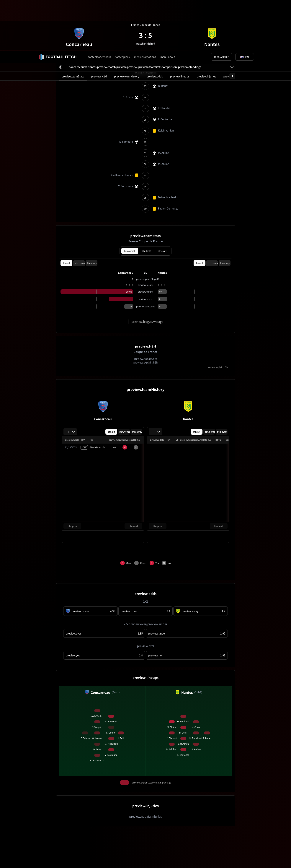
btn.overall (130, 200)
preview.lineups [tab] (180, 25)
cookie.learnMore (68, 853)
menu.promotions (145, 6)
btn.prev (72, 475)
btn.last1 (162, 200)
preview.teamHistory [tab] (127, 25)
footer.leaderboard (100, 6)
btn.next (133, 475)
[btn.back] (60, 16)
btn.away (92, 212)
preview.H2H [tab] (99, 25)
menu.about (168, 6)
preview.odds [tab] (155, 25)
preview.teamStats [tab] (73, 25)
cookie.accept (239, 853)
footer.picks (122, 6)
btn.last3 (147, 200)
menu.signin (222, 6)
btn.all (66, 212)
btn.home (80, 212)
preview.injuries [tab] (206, 25)
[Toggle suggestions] (244, 6)
